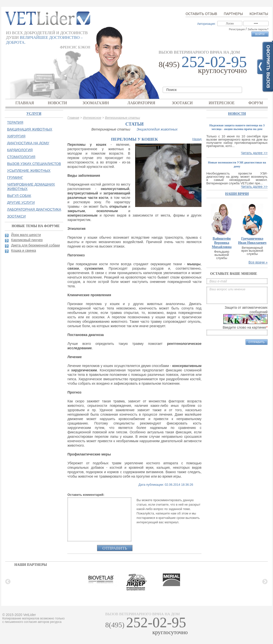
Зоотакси (182, 103)
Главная (25, 103)
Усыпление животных (29, 171)
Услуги (34, 114)
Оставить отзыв (201, 14)
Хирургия (16, 136)
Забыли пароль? (258, 29)
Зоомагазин (96, 103)
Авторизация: (206, 24)
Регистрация (237, 29)
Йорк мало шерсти (26, 235)
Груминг (15, 177)
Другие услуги (21, 203)
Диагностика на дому (28, 143)
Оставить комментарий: (86, 495)
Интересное (222, 103)
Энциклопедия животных (157, 129)
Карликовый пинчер (27, 240)
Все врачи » (258, 262)
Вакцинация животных (30, 129)
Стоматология (21, 157)
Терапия (15, 122)
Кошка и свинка (23, 250)
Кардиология (20, 150)
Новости (57, 103)
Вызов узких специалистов (34, 164)
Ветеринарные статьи (122, 118)
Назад (197, 139)
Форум (256, 103)
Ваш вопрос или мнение (237, 295)
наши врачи (237, 194)
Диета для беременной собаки (35, 245)
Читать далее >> (254, 153)
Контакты (259, 14)
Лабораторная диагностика (34, 209)
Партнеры (233, 14)
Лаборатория (141, 103)
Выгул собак (19, 196)
